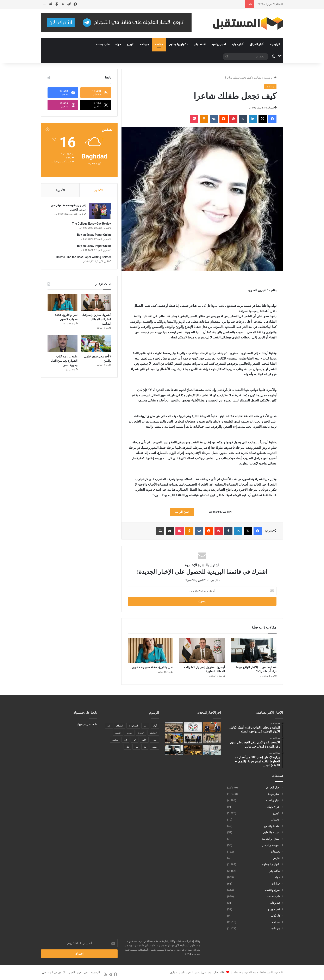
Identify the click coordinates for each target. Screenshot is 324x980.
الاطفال (276, 819)
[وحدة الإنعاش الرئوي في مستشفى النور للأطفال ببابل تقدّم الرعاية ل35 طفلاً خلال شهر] (212, 750)
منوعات (145, 44)
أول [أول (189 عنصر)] (155, 726)
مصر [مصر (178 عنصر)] (154, 747)
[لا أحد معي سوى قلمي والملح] (96, 344)
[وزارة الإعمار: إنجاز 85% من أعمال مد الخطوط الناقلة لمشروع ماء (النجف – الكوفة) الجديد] (174, 727)
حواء (118, 44)
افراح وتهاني (273, 807)
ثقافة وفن (199, 44)
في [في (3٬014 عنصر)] (125, 740)
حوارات (276, 884)
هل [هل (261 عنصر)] (127, 747)
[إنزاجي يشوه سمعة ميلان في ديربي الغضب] (100, 211)
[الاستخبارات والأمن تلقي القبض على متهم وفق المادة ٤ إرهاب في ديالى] (193, 727)
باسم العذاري (177, 972)
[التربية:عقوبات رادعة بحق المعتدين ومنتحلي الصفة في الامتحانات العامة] (212, 738)
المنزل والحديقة (271, 839)
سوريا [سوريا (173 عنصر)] (129, 733)
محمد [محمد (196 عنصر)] (115, 740)
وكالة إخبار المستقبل (214, 972)
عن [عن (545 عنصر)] (135, 740)
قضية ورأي (274, 909)
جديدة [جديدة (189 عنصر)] (141, 733)
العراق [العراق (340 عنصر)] (120, 726)
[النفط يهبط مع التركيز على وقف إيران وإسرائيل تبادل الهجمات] (193, 750)
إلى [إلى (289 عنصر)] (145, 726)
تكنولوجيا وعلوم (178, 44)
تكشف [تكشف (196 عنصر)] (153, 733)
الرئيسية (275, 44)
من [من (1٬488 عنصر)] (136, 747)
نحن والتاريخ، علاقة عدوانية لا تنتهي (152, 667)
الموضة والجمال (271, 845)
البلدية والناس (272, 826)
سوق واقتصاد (272, 890)
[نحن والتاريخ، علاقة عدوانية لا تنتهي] (150, 650)
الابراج (130, 44)
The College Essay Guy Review (91, 224)
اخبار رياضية (219, 44)
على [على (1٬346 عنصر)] (144, 740)
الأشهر (98, 190)
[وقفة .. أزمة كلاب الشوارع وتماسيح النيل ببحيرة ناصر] (63, 344)
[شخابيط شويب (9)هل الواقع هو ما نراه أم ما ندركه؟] (254, 650)
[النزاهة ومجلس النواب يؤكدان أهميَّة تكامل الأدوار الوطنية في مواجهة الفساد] (212, 727)
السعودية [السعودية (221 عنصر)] (133, 726)
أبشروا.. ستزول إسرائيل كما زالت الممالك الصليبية (96, 320)
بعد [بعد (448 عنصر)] (109, 726)
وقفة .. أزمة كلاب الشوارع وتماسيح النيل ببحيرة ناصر (64, 361)
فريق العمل (75, 972)
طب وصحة (103, 44)
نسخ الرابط (182, 512)
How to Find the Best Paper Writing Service (83, 257)
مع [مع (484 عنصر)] (145, 747)
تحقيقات (275, 851)
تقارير (277, 858)
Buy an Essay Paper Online (94, 235)
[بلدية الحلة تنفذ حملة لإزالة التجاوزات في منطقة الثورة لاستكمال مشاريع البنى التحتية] (174, 738)
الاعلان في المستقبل (54, 972)
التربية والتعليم (272, 832)
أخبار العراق (257, 44)
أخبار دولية (238, 44)
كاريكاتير (275, 916)
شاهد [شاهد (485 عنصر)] (118, 733)
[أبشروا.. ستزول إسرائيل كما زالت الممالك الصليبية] (202, 650)
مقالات (159, 44)
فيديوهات (275, 903)
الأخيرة (60, 190)
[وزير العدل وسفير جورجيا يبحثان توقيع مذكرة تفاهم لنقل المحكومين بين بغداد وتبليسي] (193, 738)
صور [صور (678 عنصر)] (154, 740)
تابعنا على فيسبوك (87, 724)
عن (86, 972)
